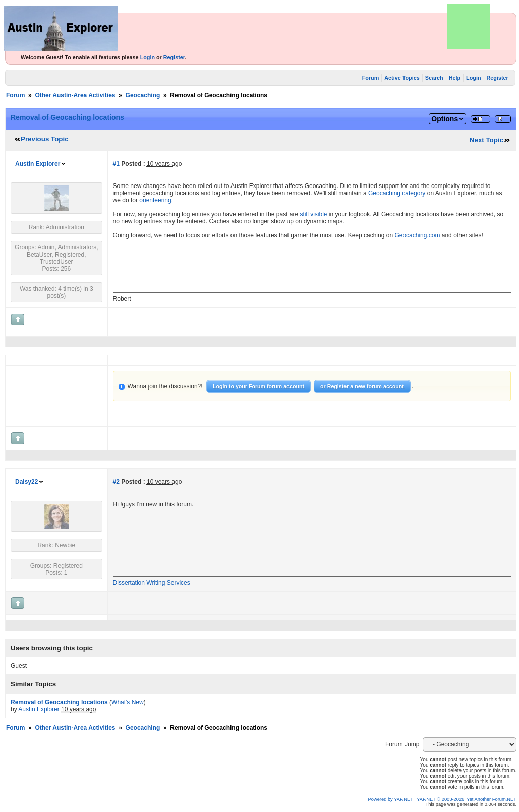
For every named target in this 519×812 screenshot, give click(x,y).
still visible (314, 214)
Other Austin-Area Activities (75, 95)
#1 (116, 164)
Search (434, 78)
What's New (128, 702)
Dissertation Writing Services (152, 583)
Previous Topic (45, 139)
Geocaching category (397, 193)
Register (174, 57)
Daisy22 (26, 482)
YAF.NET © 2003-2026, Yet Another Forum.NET (467, 799)
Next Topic (486, 140)
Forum (371, 78)
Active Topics (402, 78)
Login (148, 57)
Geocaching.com (417, 235)
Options (445, 119)
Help (455, 78)
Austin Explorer (38, 164)
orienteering (155, 200)
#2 (116, 482)
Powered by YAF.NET (391, 799)
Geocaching (143, 95)
